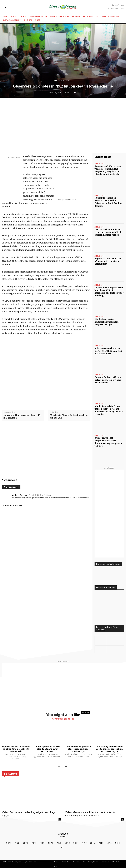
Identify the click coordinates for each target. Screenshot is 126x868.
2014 (109, 842)
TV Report (10, 773)
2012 (63, 847)
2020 (59, 842)
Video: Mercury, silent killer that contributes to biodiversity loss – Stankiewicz (90, 813)
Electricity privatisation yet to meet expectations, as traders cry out (110, 748)
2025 (17, 842)
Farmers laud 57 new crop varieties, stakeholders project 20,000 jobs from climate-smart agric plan (108, 170)
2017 (84, 842)
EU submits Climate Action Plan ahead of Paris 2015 (69, 417)
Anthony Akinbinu (20, 495)
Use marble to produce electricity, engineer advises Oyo (79, 748)
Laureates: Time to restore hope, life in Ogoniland (22, 417)
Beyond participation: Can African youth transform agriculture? (108, 261)
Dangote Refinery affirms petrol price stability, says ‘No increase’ (108, 380)
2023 (34, 842)
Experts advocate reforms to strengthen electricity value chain (16, 748)
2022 (42, 842)
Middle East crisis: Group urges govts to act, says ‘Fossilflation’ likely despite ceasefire (109, 410)
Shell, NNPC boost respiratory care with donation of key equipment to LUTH (108, 442)
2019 (67, 842)
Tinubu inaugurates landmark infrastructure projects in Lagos (107, 322)
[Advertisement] (63, 121)
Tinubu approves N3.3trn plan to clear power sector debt (47, 748)
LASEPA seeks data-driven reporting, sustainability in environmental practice (108, 232)
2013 (118, 842)
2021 (51, 842)
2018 (76, 842)
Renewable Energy (63, 80)
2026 (9, 842)
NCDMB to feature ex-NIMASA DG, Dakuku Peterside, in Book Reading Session (108, 202)
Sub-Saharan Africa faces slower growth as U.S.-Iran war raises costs (108, 351)
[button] (5, 7)
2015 (101, 842)
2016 (92, 842)
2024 (25, 842)
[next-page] (66, 766)
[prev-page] (59, 766)
